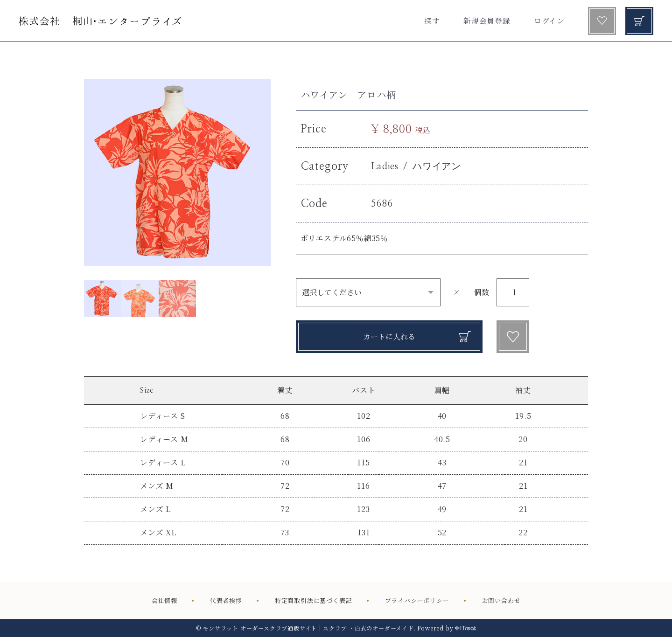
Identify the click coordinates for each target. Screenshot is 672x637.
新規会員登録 (487, 21)
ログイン (549, 21)
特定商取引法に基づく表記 (314, 600)
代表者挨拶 (226, 600)
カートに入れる (389, 336)
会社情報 (164, 600)
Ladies (385, 166)
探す (432, 21)
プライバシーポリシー (417, 600)
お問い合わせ (501, 600)
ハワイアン (437, 166)
